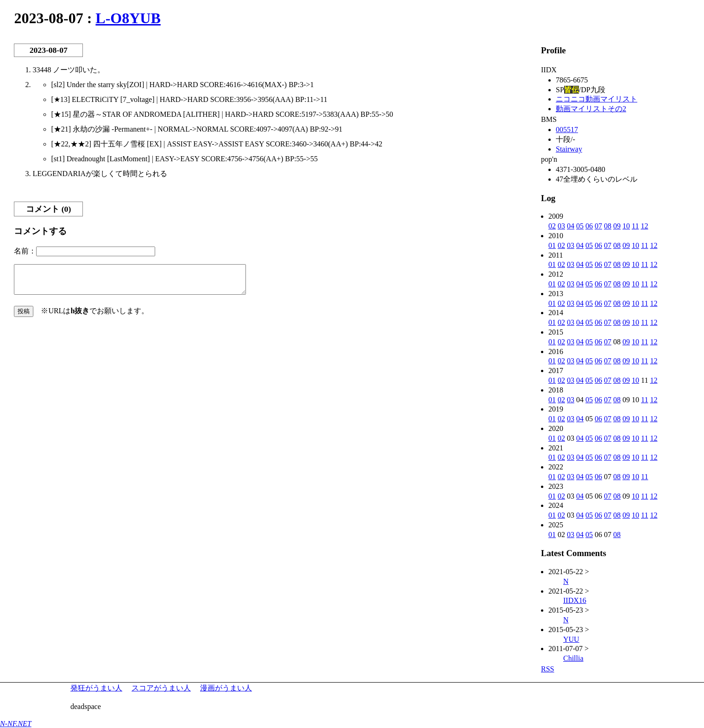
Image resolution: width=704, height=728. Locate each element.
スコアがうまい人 (161, 688)
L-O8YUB (128, 18)
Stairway (569, 149)
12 (644, 226)
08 (608, 226)
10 (626, 226)
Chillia (573, 658)
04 (571, 226)
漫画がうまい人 (226, 688)
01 (552, 245)
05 (580, 226)
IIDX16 (575, 600)
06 (589, 226)
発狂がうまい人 (96, 688)
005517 (567, 130)
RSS (547, 669)
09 (617, 226)
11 (635, 226)
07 (598, 226)
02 (552, 226)
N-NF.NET (16, 724)
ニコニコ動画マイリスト (597, 99)
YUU (571, 639)
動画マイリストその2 (591, 109)
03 (561, 226)
